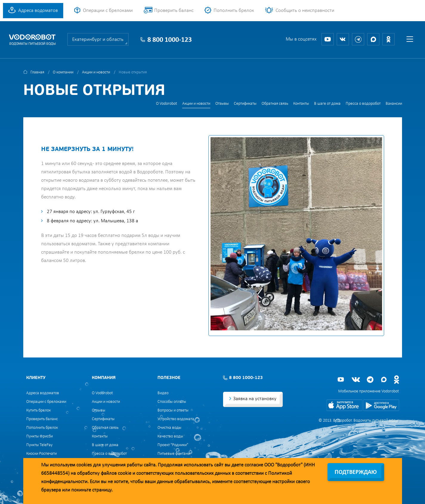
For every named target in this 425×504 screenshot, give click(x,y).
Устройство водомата (176, 419)
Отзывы (222, 104)
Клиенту (36, 378)
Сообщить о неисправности (305, 11)
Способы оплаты (172, 402)
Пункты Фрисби (40, 436)
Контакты (301, 104)
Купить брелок (38, 410)
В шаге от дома (327, 104)
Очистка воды (169, 428)
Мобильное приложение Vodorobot (369, 391)
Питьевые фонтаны (174, 454)
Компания (104, 378)
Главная (37, 72)
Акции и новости (96, 72)
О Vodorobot (167, 104)
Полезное (169, 378)
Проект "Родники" (173, 445)
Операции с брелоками (108, 11)
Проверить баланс (174, 11)
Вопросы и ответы (173, 410)
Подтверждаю (356, 472)
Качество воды (170, 436)
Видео (163, 393)
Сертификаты (245, 104)
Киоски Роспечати (41, 454)
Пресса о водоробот (363, 104)
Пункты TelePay (39, 445)
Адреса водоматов (38, 11)
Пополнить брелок (234, 11)
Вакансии (394, 104)
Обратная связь (275, 104)
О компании (63, 72)
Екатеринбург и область (98, 40)
